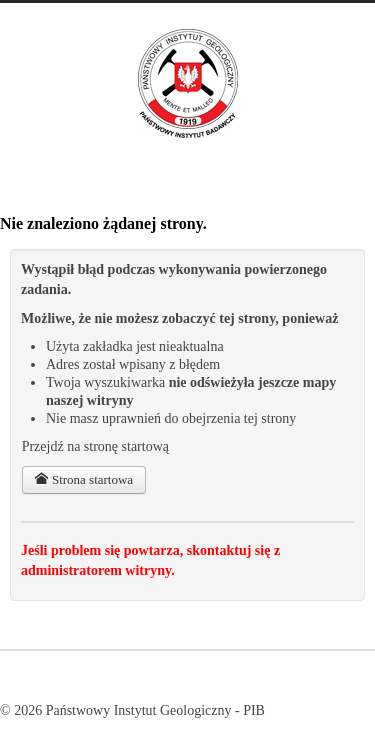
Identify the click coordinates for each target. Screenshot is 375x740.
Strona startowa (84, 479)
